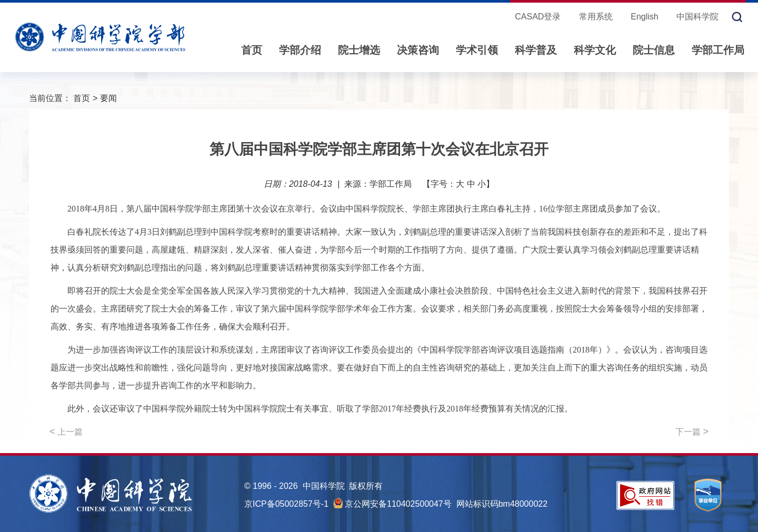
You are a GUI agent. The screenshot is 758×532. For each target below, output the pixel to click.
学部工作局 (718, 50)
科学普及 (536, 50)
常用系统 (596, 17)
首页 (252, 50)
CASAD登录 (538, 17)
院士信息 (654, 50)
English (644, 17)
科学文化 (595, 50)
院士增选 (359, 50)
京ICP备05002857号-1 (286, 504)
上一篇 (66, 431)
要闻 (108, 98)
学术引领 (477, 50)
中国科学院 (697, 17)
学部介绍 (300, 50)
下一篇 (692, 431)
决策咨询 (418, 50)
